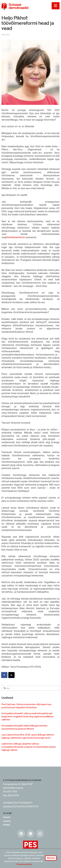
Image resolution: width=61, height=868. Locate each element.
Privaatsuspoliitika (24, 864)
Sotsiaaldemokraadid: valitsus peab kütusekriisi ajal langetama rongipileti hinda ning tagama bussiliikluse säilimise (28, 716)
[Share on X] (12, 675)
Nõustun (51, 858)
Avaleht (7, 817)
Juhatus (7, 821)
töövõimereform (16, 237)
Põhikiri (7, 825)
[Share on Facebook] (4, 675)
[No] (57, 858)
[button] (56, 6)
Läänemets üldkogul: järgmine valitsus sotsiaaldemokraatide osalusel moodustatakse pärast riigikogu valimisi (29, 747)
